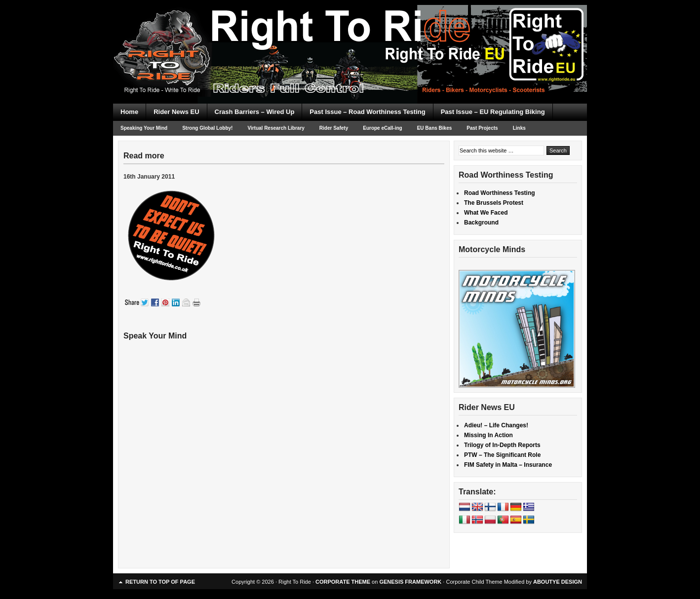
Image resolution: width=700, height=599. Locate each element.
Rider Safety (334, 128)
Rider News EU (176, 112)
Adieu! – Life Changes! (496, 425)
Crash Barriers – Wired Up (255, 112)
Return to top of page (160, 582)
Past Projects (482, 128)
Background (481, 223)
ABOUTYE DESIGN (558, 582)
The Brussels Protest (494, 203)
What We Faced (486, 213)
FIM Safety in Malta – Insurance (508, 465)
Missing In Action (488, 435)
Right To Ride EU (350, 35)
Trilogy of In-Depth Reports (502, 445)
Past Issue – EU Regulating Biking (493, 112)
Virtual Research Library (276, 128)
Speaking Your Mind (144, 128)
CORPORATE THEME (343, 582)
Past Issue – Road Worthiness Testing (367, 112)
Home (129, 112)
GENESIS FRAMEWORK (410, 582)
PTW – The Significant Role (502, 455)
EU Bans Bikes (435, 128)
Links (519, 128)
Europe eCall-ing (382, 128)
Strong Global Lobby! (207, 128)
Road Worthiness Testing (500, 193)
